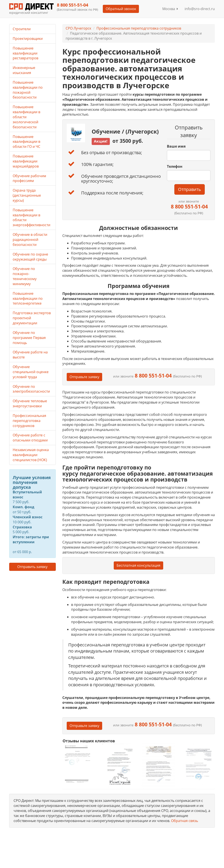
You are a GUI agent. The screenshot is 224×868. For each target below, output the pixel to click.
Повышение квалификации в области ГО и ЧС (26, 142)
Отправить (190, 189)
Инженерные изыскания (24, 70)
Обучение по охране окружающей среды (30, 257)
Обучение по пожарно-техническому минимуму (25, 276)
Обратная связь (185, 821)
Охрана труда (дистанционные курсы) (27, 195)
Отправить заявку (32, 567)
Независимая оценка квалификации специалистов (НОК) (31, 455)
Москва (170, 9)
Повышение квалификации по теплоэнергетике (28, 298)
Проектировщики (28, 39)
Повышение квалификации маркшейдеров (26, 161)
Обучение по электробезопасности (31, 389)
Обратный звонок (121, 9)
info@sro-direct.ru (200, 9)
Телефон (175, 166)
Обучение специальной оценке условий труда (31, 372)
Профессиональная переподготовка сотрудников (139, 28)
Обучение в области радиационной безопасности (30, 240)
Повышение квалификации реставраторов (25, 53)
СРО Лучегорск (78, 28)
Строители (22, 29)
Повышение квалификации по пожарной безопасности (28, 90)
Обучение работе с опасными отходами (30, 438)
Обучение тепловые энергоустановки (30, 403)
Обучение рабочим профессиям (29, 178)
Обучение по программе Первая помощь (29, 338)
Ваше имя (176, 146)
